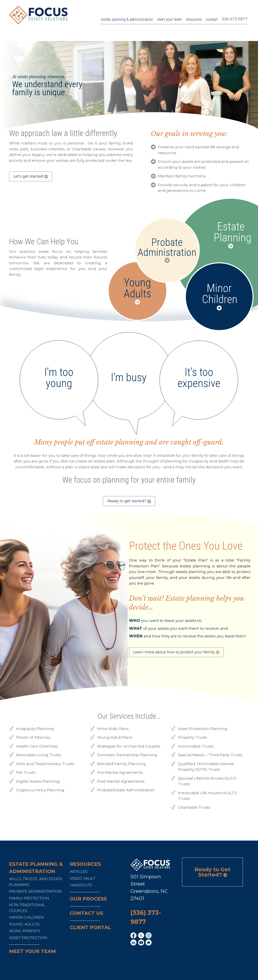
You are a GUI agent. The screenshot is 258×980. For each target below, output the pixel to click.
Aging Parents (25, 931)
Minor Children (219, 294)
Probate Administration (167, 247)
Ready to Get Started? (212, 872)
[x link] (142, 936)
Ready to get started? (129, 501)
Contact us (86, 913)
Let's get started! (31, 176)
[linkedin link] (134, 943)
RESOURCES (85, 864)
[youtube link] (142, 943)
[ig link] (149, 936)
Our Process (88, 899)
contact (212, 19)
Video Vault (83, 878)
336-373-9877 (235, 19)
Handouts (81, 885)
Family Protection (29, 898)
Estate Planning (231, 232)
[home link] (149, 943)
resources (194, 19)
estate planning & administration (127, 19)
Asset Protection (28, 938)
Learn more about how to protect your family (176, 652)
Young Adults (137, 288)
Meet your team (32, 951)
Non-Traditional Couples (27, 908)
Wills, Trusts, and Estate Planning (36, 882)
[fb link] (134, 936)
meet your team (169, 19)
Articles (79, 872)
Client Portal (90, 927)
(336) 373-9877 (146, 917)
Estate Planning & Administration (36, 868)
